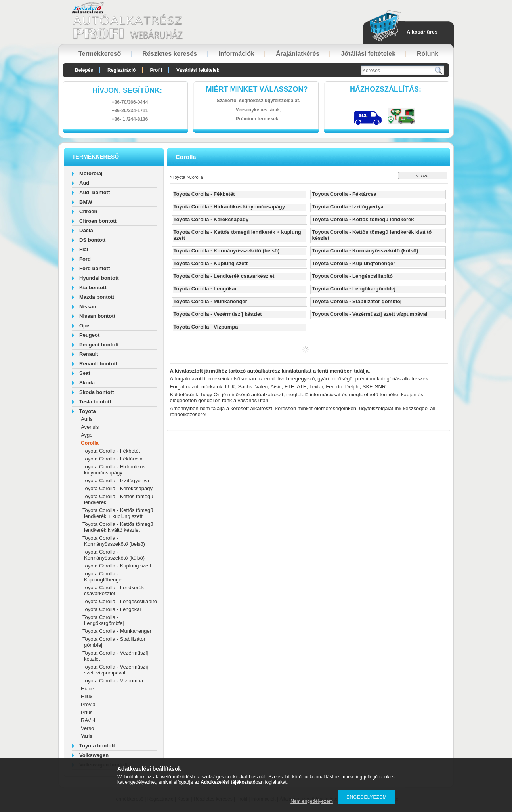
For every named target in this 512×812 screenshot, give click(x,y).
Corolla (90, 443)
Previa (88, 704)
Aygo (87, 435)
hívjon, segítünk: (127, 90)
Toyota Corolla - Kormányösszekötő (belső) (114, 541)
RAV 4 (88, 720)
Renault (89, 354)
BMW (86, 202)
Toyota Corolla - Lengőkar (112, 609)
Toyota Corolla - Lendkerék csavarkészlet (113, 590)
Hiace (87, 689)
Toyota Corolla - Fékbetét (111, 451)
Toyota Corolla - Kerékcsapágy (117, 488)
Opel (85, 326)
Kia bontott (93, 288)
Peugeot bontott (99, 345)
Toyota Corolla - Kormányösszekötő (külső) (114, 555)
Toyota (88, 411)
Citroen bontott (98, 221)
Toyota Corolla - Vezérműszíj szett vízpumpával (115, 670)
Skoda (87, 383)
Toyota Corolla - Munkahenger (117, 631)
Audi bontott (95, 192)
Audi (85, 183)
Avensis (90, 427)
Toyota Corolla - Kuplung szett (117, 566)
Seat (85, 373)
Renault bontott (98, 364)
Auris (87, 419)
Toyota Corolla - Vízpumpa (113, 681)
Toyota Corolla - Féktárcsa (113, 459)
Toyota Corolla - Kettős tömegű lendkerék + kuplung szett (118, 513)
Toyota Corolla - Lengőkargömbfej (103, 620)
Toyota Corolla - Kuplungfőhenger (103, 577)
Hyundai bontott (99, 278)
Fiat (84, 249)
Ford (85, 259)
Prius (87, 712)
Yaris (87, 736)
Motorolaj (91, 173)
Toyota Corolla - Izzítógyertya (116, 481)
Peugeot (89, 335)
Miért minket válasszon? (257, 89)
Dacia (86, 230)
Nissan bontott (97, 316)
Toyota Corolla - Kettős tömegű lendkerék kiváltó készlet (118, 527)
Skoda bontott (96, 392)
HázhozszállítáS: (386, 89)
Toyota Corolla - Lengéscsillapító (120, 601)
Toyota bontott (97, 746)
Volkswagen (94, 755)
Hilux (87, 696)
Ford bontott (95, 268)
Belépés (84, 70)
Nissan (88, 307)
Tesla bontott (95, 402)
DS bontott (92, 240)
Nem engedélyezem (312, 801)
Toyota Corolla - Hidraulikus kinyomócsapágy (114, 470)
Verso (87, 728)
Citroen (88, 211)
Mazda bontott (97, 297)
